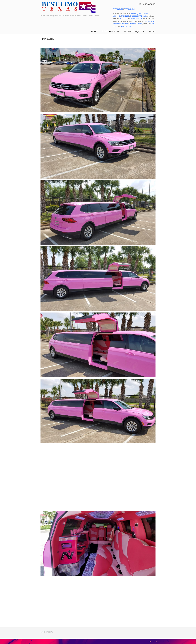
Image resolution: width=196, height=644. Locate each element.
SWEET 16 (124, 19)
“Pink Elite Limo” (126, 26)
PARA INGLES (118, 9)
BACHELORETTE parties (139, 16)
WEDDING (117, 16)
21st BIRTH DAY (136, 19)
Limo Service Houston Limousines (69, 8)
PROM (134, 14)
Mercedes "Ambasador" (121, 24)
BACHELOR (125, 16)
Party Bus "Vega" (149, 21)
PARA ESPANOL (130, 9)
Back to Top (153, 641)
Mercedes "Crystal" (136, 24)
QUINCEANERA (142, 14)
